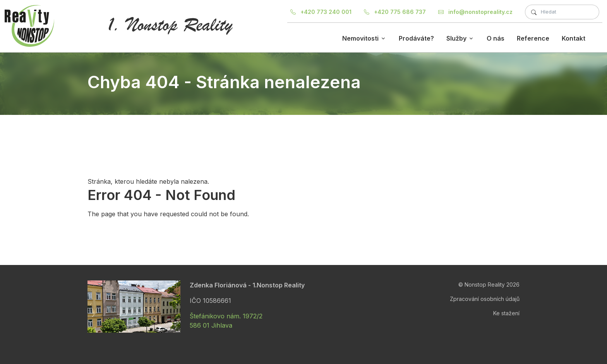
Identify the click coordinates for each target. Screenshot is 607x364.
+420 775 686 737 (395, 12)
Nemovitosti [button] (360, 38)
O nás (496, 38)
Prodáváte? (416, 38)
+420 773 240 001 (321, 12)
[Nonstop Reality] (29, 26)
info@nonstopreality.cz (475, 12)
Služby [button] (456, 38)
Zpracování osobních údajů (485, 299)
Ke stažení (506, 313)
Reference (533, 38)
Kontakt (574, 38)
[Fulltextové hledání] (562, 12)
